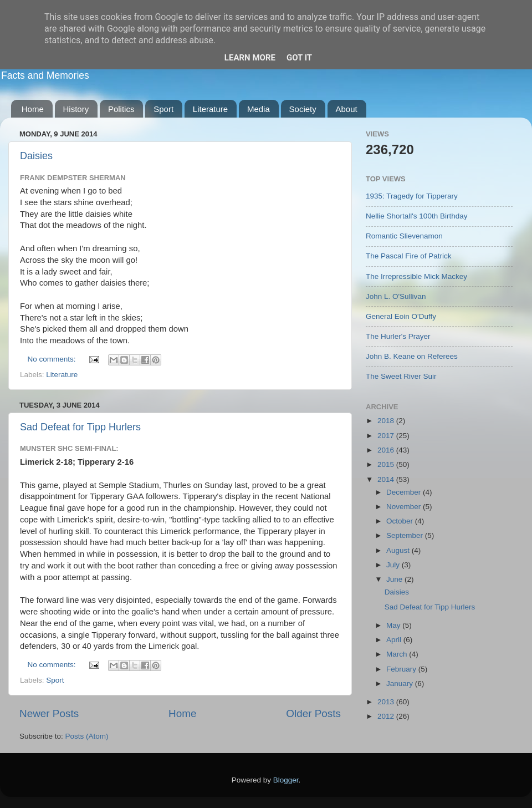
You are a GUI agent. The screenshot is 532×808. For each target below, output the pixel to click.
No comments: (53, 359)
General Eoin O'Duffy (401, 316)
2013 (387, 702)
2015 (387, 464)
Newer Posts (49, 713)
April (395, 640)
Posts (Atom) (87, 736)
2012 (387, 716)
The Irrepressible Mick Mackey (416, 276)
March (398, 654)
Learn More (250, 58)
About (347, 109)
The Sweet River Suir (401, 376)
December (405, 492)
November (405, 507)
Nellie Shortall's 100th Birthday (416, 216)
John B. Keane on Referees (412, 356)
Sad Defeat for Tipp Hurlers (80, 427)
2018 (387, 421)
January (401, 684)
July (394, 565)
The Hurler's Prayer (398, 336)
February (402, 669)
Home (33, 109)
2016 (387, 450)
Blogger (286, 780)
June (395, 579)
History (76, 109)
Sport (163, 109)
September (406, 535)
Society (303, 109)
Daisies (36, 156)
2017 (387, 436)
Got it (299, 58)
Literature (210, 109)
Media (259, 109)
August (399, 550)
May (394, 625)
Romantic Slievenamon (404, 236)
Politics (121, 109)
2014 (387, 479)
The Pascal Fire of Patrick (409, 256)
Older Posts (313, 713)
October (401, 521)
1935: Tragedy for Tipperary (412, 196)
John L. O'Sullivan (396, 296)
